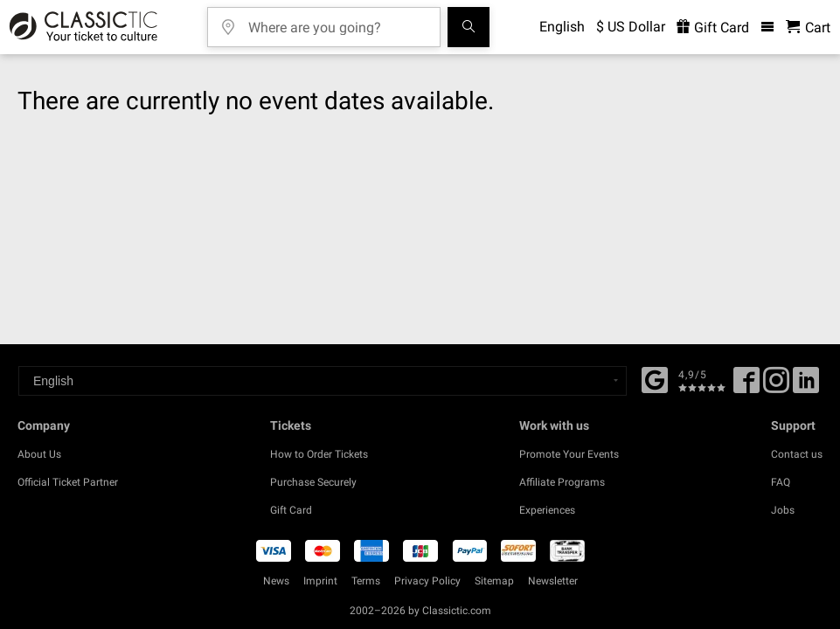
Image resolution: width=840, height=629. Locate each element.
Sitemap (494, 581)
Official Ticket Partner (68, 482)
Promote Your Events (569, 454)
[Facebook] (655, 378)
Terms (366, 581)
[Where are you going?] (337, 21)
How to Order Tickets (319, 454)
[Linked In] (806, 386)
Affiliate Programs (562, 482)
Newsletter (553, 581)
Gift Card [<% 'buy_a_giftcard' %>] (713, 28)
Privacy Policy (427, 581)
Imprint (320, 581)
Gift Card (291, 510)
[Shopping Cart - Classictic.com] (808, 28)
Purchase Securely (313, 482)
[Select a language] (323, 381)
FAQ (781, 482)
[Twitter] (776, 386)
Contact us (797, 454)
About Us (39, 454)
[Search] (469, 27)
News (276, 581)
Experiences (547, 510)
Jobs (783, 510)
